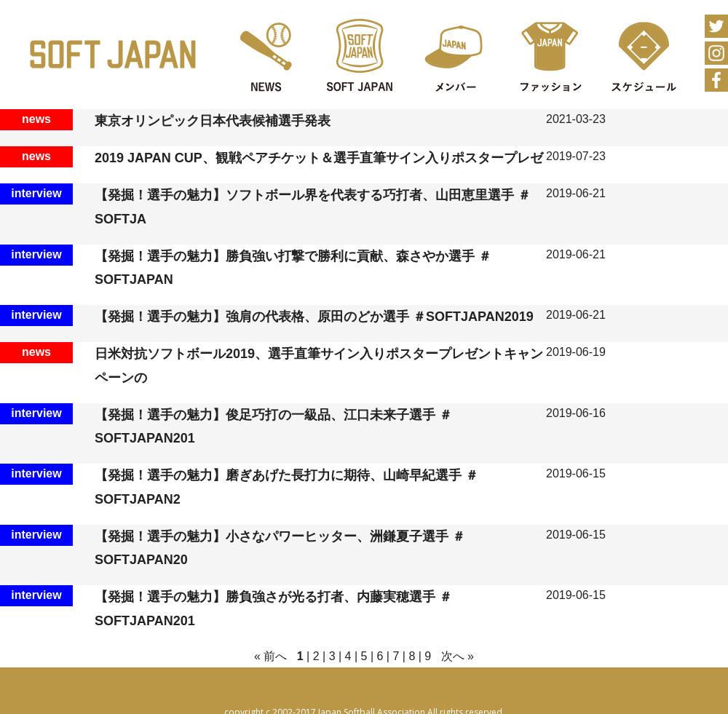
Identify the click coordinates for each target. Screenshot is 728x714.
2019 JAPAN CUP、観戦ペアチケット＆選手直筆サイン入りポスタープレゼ (319, 158)
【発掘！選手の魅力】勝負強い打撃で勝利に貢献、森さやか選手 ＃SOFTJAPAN (293, 268)
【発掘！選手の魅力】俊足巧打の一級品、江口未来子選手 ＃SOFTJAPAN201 (273, 427)
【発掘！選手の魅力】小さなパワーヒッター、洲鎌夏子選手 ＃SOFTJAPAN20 (280, 548)
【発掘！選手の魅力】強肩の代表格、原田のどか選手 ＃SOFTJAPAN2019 (314, 317)
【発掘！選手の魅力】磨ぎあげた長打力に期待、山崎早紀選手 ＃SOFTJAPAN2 (286, 487)
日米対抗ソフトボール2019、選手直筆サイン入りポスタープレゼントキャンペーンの (319, 365)
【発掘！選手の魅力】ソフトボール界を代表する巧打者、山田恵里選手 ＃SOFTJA (313, 207)
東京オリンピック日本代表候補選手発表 (213, 121)
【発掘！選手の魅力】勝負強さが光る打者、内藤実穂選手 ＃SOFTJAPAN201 (273, 608)
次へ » (458, 656)
